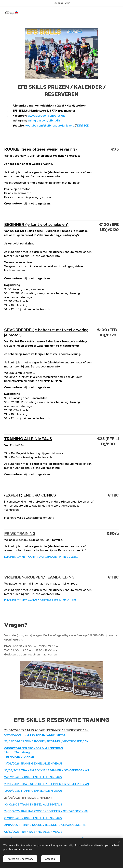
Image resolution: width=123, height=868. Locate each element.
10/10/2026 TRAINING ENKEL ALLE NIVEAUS (33, 805)
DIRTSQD (83, 126)
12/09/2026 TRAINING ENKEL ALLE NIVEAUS (33, 791)
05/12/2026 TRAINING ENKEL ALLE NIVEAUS (33, 832)
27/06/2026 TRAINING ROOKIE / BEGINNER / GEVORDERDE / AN (47, 770)
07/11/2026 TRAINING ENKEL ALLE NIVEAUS (33, 818)
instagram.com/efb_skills (44, 121)
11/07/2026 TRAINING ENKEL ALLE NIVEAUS (33, 777)
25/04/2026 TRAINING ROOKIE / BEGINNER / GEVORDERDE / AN (46, 730)
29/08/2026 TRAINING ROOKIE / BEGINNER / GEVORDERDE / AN (47, 784)
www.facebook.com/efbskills (46, 116)
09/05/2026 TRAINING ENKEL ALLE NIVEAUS (35, 735)
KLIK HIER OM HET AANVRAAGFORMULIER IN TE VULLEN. (41, 557)
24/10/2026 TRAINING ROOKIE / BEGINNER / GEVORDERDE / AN (46, 811)
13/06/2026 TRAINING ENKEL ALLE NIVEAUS (33, 764)
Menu (115, 13)
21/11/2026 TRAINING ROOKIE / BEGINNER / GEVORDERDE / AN (45, 825)
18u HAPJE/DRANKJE (19, 757)
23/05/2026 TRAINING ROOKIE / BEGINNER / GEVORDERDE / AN (46, 741)
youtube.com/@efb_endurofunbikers (50, 126)
